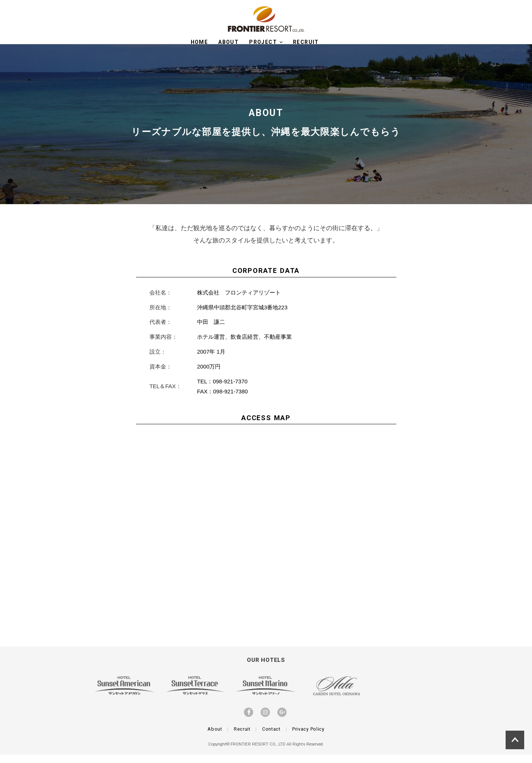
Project (266, 42)
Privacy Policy (308, 737)
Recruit (242, 737)
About (228, 42)
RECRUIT (306, 42)
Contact (271, 737)
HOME (199, 42)
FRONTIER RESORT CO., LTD (258, 752)
